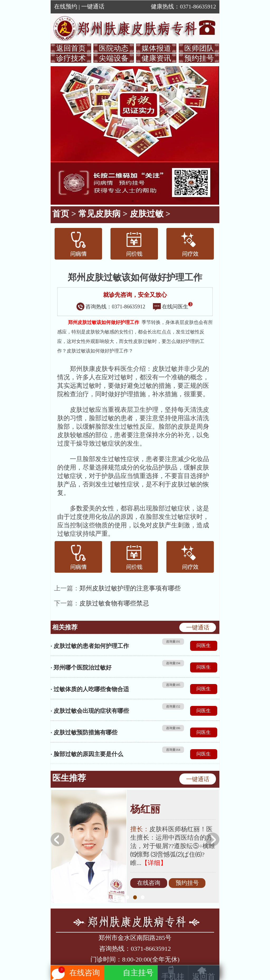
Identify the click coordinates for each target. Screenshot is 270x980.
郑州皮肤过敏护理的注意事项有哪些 (130, 588)
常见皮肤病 (99, 214)
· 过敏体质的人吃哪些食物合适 (90, 689)
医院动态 (114, 48)
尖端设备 (114, 58)
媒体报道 (156, 48)
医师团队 (199, 48)
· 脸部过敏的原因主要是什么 (87, 754)
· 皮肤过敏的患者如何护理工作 (90, 646)
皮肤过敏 (147, 214)
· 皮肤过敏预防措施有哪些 (84, 732)
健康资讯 (156, 58)
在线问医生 (173, 307)
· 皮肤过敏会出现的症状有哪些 (90, 711)
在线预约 (66, 7)
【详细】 (154, 863)
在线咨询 (149, 883)
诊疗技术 (71, 58)
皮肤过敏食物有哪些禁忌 (114, 603)
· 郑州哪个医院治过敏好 (81, 668)
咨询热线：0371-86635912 (111, 307)
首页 (61, 214)
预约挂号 (199, 58)
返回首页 (71, 48)
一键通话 (93, 7)
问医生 (204, 646)
